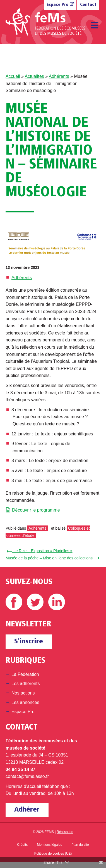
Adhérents (59, 76)
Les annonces (25, 702)
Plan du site (80, 845)
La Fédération (25, 674)
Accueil (13, 76)
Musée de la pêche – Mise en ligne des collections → (52, 558)
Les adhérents (26, 684)
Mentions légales (50, 845)
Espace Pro (57, 5)
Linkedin (57, 602)
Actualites (34, 76)
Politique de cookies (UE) (53, 854)
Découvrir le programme (36, 510)
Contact (88, 5)
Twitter (35, 602)
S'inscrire (29, 642)
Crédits (22, 845)
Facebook (14, 602)
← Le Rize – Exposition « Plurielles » (40, 551)
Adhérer (27, 810)
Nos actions (23, 693)
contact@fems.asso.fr (27, 776)
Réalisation (65, 832)
